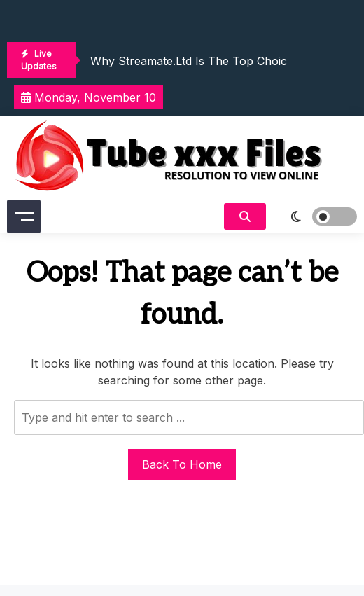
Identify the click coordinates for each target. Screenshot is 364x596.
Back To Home (182, 464)
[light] (315, 216)
